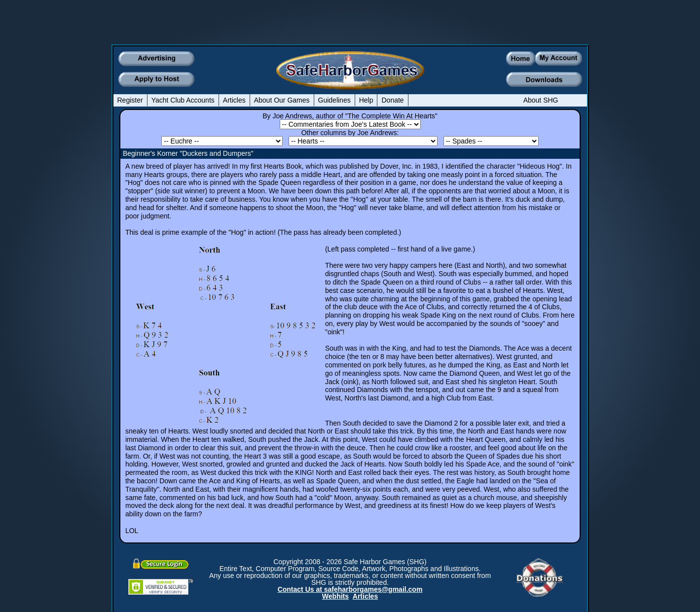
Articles (234, 100)
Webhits (335, 596)
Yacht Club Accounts (183, 100)
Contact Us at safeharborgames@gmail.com (350, 589)
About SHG (541, 100)
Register (130, 100)
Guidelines (334, 100)
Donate (392, 100)
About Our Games (282, 100)
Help (366, 100)
